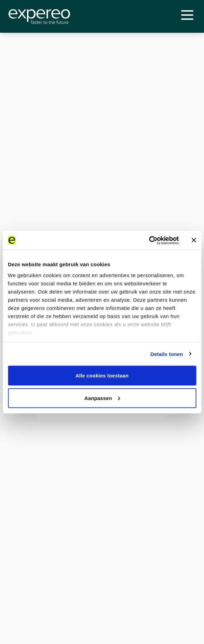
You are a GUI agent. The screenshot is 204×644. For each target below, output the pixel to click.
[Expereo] (39, 17)
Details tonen (167, 354)
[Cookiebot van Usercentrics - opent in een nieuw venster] (149, 240)
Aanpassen (102, 398)
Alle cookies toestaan (102, 376)
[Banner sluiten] (194, 240)
